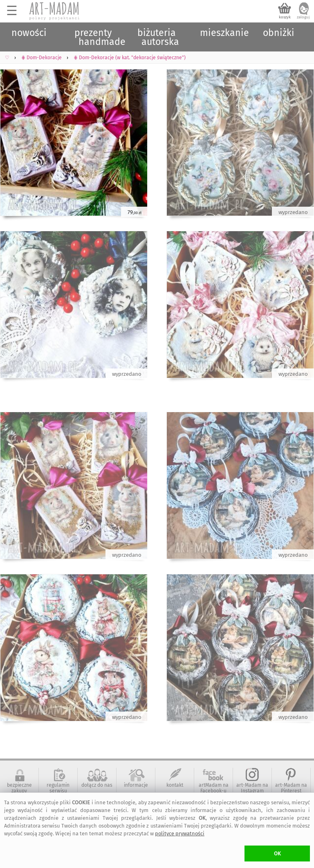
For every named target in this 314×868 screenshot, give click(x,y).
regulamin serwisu (58, 788)
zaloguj (303, 17)
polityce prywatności (180, 833)
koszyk (285, 17)
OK (277, 853)
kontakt (175, 785)
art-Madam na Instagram (252, 788)
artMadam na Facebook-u (214, 788)
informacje (136, 785)
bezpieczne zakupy (19, 788)
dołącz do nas (97, 785)
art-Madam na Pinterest (291, 788)
